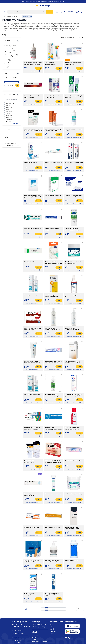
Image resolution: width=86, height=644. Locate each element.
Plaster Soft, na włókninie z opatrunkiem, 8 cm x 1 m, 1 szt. (53, 262)
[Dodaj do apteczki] (41, 43)
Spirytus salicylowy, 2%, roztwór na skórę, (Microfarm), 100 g (33, 63)
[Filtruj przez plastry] (8, 107)
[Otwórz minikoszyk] (80, 12)
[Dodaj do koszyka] (39, 68)
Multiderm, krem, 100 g (31, 162)
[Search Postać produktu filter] (12, 100)
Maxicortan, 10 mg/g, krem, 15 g (33, 229)
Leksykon (53, 631)
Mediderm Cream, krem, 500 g (73, 494)
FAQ (51, 627)
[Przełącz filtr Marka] (12, 137)
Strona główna (7, 17)
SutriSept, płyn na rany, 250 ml (33, 295)
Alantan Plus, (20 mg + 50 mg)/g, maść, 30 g (74, 97)
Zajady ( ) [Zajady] (7, 67)
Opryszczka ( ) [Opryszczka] (8, 63)
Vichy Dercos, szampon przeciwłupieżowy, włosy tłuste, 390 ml (53, 395)
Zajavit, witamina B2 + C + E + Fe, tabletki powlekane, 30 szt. (53, 462)
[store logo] (43, 5)
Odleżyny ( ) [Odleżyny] (8, 61)
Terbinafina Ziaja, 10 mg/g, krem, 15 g (52, 229)
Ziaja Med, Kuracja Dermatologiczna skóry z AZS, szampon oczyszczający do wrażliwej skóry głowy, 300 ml (53, 329)
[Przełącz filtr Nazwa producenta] (12, 130)
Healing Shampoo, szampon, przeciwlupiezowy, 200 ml (73, 428)
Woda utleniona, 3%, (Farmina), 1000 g (74, 130)
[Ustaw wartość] (17, 85)
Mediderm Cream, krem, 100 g (53, 494)
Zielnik (52, 634)
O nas (34, 637)
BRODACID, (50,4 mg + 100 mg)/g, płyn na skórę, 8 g (52, 594)
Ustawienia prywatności (40, 642)
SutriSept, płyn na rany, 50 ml (32, 394)
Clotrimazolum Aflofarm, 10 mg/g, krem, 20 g (32, 97)
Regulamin (35, 635)
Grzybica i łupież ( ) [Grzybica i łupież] (9, 51)
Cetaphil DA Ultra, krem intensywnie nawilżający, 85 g (73, 229)
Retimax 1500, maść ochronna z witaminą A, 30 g (74, 63)
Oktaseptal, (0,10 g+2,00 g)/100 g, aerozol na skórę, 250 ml (73, 395)
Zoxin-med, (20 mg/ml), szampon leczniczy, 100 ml (72, 528)
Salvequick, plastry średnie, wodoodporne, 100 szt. (32, 561)
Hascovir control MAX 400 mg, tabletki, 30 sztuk (33, 329)
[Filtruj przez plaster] (8, 115)
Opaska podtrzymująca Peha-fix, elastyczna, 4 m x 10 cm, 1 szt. (74, 196)
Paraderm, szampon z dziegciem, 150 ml (30, 462)
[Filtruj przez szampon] (8, 111)
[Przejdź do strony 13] (56, 609)
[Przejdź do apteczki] (71, 12)
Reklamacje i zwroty (38, 627)
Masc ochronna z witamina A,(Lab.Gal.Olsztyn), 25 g (53, 130)
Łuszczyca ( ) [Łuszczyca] (7, 53)
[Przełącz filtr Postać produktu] (12, 95)
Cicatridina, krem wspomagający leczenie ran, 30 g (53, 428)
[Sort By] (70, 38)
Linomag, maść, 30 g (30, 262)
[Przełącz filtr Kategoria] (12, 41)
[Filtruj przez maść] (7, 113)
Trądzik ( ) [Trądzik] (7, 65)
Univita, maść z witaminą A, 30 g (74, 162)
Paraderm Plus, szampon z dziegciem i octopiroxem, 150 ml (33, 130)
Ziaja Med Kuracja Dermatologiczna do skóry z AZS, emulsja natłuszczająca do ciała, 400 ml (73, 329)
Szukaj (50, 12)
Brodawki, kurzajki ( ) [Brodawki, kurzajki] (10, 49)
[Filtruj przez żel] (7, 109)
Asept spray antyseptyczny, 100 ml (74, 296)
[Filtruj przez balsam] (8, 121)
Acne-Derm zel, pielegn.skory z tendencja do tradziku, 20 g (33, 428)
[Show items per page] (80, 609)
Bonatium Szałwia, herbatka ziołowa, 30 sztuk (52, 97)
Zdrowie (16, 17)
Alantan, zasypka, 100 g (71, 560)
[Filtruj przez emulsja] (8, 117)
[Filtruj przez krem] (8, 105)
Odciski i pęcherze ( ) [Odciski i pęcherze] (10, 59)
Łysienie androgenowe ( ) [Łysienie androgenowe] (11, 55)
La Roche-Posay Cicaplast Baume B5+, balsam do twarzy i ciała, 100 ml (33, 362)
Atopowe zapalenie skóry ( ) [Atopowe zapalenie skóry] (12, 46)
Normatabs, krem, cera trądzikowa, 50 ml (31, 495)
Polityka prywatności (39, 625)
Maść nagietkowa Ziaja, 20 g (52, 527)
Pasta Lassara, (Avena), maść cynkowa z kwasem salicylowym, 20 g (73, 262)
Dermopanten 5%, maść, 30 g (73, 461)
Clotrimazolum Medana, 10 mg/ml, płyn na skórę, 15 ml (73, 362)
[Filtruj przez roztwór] (8, 119)
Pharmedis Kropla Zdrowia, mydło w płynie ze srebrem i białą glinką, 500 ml (52, 561)
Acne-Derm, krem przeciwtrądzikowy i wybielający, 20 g (50, 63)
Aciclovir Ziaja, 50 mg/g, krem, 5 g (53, 163)
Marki (52, 629)
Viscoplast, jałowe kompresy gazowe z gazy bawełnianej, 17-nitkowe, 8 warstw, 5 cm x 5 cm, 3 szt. (33, 196)
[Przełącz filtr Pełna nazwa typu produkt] (12, 144)
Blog (51, 625)
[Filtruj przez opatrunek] (9, 103)
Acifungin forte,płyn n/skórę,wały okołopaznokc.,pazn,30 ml (31, 594)
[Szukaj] (44, 12)
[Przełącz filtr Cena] (12, 74)
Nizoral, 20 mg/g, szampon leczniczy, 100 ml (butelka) (52, 296)
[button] (39, 71)
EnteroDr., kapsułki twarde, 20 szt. (53, 196)
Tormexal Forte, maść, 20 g (32, 527)
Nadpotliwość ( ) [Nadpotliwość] (8, 57)
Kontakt (34, 639)
